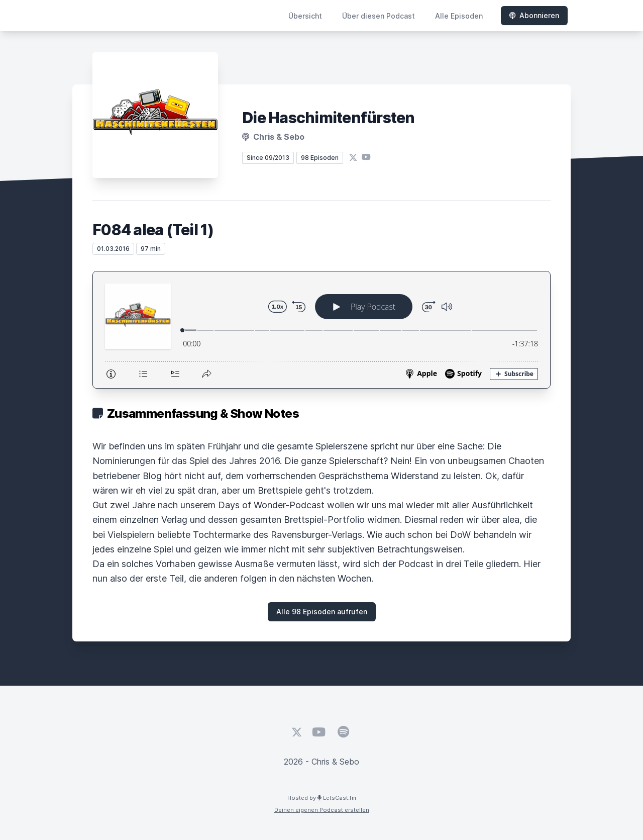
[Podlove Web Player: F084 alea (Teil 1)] (321, 330)
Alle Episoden (459, 16)
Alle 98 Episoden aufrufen (322, 612)
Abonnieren (534, 15)
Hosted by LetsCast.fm (322, 798)
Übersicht (305, 16)
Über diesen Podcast (379, 16)
